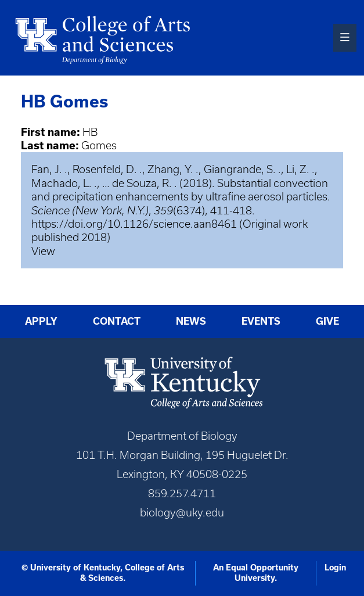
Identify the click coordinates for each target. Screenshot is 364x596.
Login (335, 568)
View (43, 251)
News (191, 321)
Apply (41, 321)
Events (261, 321)
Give (327, 321)
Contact (117, 321)
